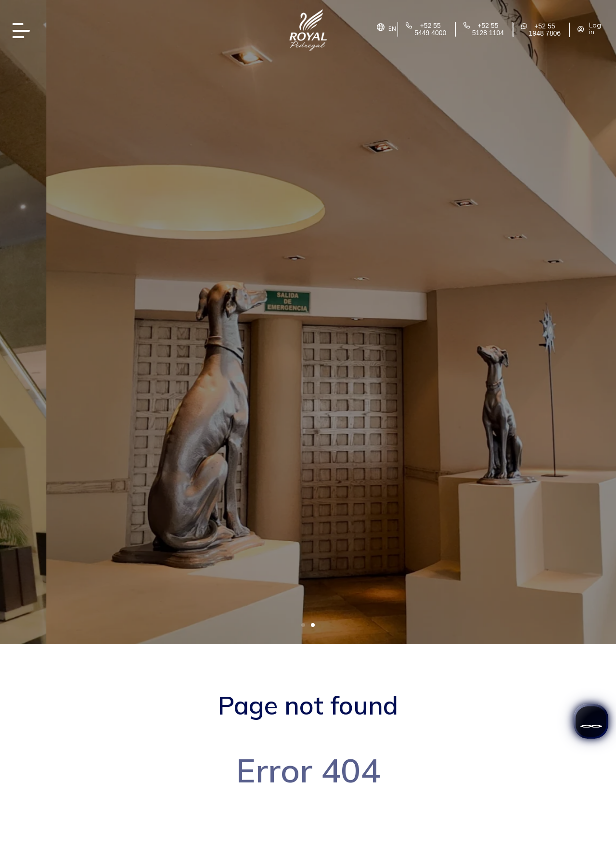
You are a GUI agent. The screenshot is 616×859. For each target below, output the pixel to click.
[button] (303, 625)
